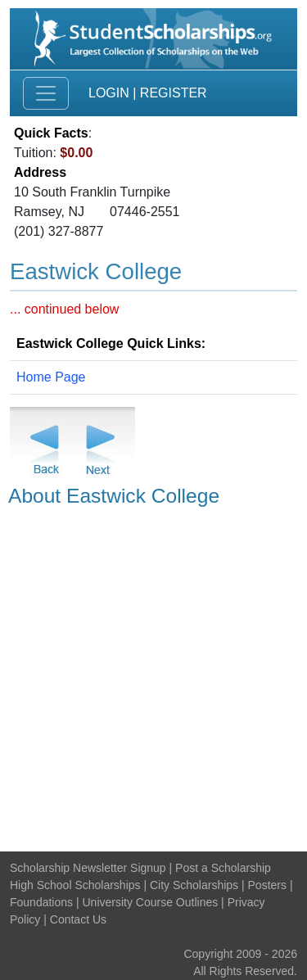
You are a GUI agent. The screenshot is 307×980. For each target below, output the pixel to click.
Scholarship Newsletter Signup (88, 868)
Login (109, 93)
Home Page (51, 377)
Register (174, 93)
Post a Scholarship (223, 868)
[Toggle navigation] (46, 93)
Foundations (41, 902)
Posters (267, 885)
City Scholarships (194, 885)
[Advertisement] (153, 677)
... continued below (64, 309)
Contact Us (78, 919)
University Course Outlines (150, 902)
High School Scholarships (75, 885)
